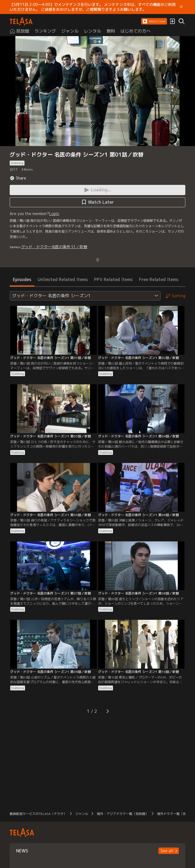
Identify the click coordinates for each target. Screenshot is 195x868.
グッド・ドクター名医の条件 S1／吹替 (54, 247)
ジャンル (82, 814)
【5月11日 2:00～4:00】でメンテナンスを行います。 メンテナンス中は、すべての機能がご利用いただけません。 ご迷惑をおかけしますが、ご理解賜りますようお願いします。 (93, 7)
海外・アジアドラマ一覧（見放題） (123, 814)
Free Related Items (159, 279)
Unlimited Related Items (63, 279)
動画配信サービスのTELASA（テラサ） (38, 814)
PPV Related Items (113, 279)
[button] (154, 21)
